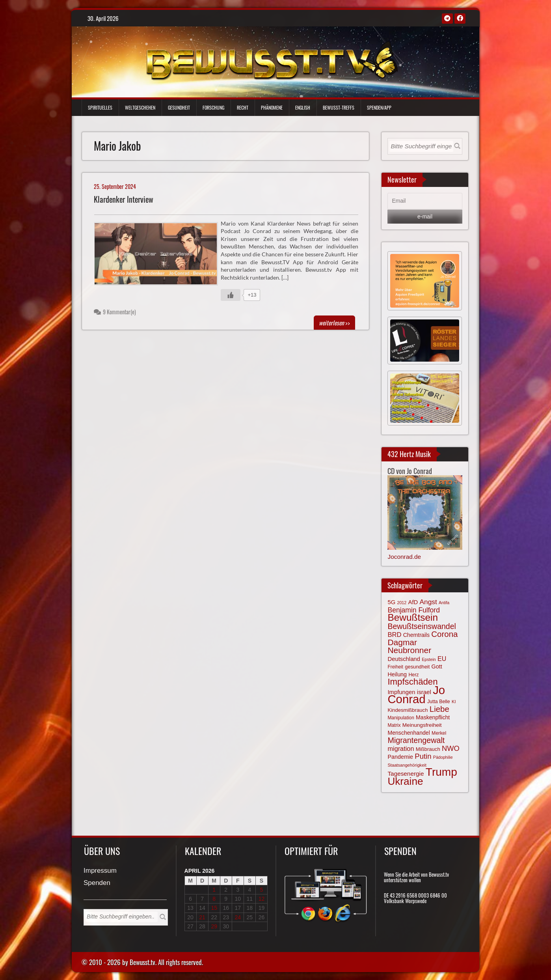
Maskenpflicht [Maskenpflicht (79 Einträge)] (433, 717)
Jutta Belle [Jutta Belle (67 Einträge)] (439, 702)
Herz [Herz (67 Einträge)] (413, 675)
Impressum (100, 871)
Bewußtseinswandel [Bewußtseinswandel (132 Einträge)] (422, 626)
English (303, 107)
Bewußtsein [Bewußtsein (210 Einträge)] (413, 617)
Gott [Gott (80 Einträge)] (437, 666)
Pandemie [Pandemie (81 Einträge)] (400, 757)
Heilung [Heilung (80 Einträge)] (397, 674)
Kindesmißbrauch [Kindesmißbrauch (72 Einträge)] (408, 710)
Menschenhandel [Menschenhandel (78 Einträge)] (409, 733)
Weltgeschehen (140, 107)
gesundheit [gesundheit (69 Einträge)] (417, 667)
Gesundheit (179, 107)
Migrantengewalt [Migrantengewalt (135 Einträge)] (416, 740)
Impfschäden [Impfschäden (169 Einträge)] (412, 682)
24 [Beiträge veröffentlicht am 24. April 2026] (238, 917)
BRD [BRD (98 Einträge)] (394, 635)
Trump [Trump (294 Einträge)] (441, 772)
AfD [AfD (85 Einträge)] (413, 602)
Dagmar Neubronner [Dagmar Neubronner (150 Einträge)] (409, 646)
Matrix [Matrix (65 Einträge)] (394, 725)
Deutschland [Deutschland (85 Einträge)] (404, 659)
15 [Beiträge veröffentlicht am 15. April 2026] (214, 908)
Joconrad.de (404, 557)
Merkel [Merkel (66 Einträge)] (439, 733)
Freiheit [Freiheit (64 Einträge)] (395, 667)
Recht (243, 107)
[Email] (425, 201)
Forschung (213, 107)
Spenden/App (379, 107)
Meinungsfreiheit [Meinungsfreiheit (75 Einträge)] (422, 725)
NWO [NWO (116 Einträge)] (451, 748)
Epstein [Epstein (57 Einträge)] (429, 659)
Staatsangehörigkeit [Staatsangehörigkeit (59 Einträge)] (407, 765)
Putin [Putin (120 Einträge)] (423, 756)
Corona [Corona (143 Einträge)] (444, 634)
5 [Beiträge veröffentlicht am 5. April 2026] (262, 890)
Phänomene (272, 107)
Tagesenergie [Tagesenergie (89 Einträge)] (406, 774)
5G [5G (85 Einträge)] (391, 602)
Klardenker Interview (124, 199)
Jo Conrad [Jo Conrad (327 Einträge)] (416, 694)
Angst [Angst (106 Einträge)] (428, 602)
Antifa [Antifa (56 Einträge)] (444, 603)
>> (334, 323)
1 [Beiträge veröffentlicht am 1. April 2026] (214, 890)
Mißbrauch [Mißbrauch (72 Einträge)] (428, 749)
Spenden (97, 883)
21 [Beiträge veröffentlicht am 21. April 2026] (202, 917)
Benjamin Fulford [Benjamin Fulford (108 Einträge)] (414, 610)
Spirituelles (100, 107)
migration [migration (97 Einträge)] (401, 749)
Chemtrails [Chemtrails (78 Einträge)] (416, 635)
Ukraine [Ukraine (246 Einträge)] (405, 781)
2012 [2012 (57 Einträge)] (402, 603)
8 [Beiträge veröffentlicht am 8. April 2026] (214, 899)
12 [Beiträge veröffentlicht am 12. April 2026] (262, 899)
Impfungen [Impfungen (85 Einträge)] (401, 692)
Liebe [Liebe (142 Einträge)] (439, 709)
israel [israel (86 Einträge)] (424, 692)
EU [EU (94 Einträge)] (442, 659)
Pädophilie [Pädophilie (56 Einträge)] (443, 757)
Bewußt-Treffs (339, 107)
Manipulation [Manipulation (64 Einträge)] (401, 718)
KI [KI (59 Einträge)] (454, 702)
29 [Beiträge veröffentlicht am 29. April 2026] (214, 926)
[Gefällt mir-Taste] (231, 295)
